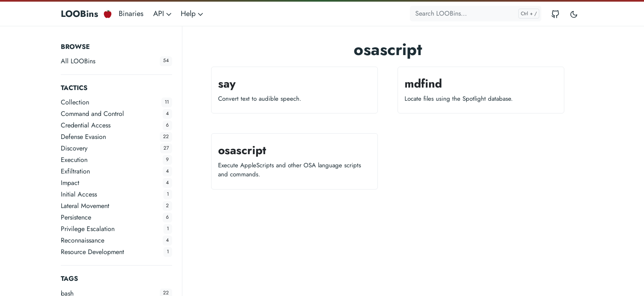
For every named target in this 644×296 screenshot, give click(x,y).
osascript (242, 150)
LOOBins (79, 14)
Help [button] (193, 14)
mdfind (423, 84)
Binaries (131, 14)
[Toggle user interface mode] (574, 14)
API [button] (163, 14)
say (227, 84)
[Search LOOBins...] (476, 14)
